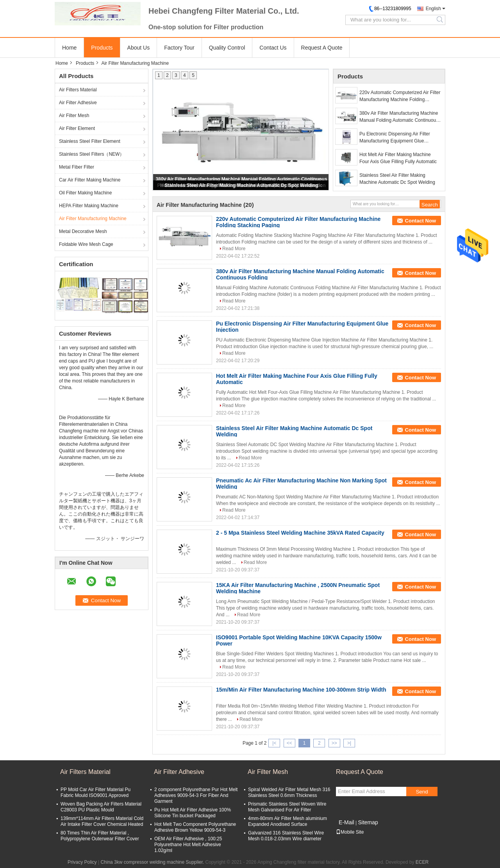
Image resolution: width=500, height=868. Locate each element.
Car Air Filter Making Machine (90, 180)
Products (102, 48)
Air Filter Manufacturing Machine (93, 219)
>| (349, 743)
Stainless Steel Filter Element (90, 141)
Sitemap (368, 822)
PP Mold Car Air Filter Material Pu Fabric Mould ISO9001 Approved (96, 792)
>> (334, 743)
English (433, 9)
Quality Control (227, 48)
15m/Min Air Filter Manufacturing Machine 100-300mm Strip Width (301, 690)
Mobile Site (350, 832)
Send (422, 792)
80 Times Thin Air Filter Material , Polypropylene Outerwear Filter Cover (100, 836)
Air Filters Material (78, 90)
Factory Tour (179, 48)
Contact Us (273, 48)
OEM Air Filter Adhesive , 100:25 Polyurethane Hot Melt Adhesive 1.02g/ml (188, 845)
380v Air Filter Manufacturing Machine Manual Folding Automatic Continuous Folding (399, 117)
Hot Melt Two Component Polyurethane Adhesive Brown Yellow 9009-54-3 (195, 827)
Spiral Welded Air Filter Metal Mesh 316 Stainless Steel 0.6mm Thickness (289, 792)
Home (69, 48)
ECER (422, 862)
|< (274, 743)
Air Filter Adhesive (78, 103)
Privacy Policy (82, 862)
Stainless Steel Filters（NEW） (92, 154)
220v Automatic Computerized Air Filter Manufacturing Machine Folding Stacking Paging (400, 96)
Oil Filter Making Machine (85, 193)
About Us (139, 48)
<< (289, 743)
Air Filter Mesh (74, 116)
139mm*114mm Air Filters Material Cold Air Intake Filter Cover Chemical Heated (102, 821)
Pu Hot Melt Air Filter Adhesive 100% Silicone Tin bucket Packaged (193, 813)
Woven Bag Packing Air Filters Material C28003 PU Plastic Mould (101, 807)
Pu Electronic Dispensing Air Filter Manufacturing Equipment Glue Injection (395, 138)
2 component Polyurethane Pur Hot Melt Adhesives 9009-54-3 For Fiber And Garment (196, 795)
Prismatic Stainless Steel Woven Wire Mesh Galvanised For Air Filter (287, 807)
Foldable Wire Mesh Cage (86, 244)
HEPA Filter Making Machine (89, 206)
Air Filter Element (77, 128)
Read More (234, 249)
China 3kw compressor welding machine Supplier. (153, 862)
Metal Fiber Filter (77, 167)
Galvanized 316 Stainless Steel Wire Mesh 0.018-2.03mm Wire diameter (286, 836)
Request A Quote (322, 48)
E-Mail (346, 822)
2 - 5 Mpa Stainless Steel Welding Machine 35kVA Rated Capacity (300, 533)
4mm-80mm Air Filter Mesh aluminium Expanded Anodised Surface (287, 821)
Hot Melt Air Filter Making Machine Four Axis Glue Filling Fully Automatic (398, 158)
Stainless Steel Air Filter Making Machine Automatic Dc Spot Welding (242, 185)
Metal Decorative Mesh (83, 231)
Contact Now (421, 221)
